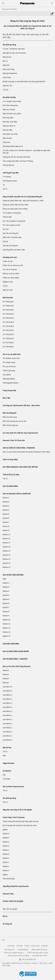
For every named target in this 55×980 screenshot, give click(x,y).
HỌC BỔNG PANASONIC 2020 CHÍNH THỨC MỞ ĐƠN (20, 467)
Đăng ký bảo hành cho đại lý (19, 956)
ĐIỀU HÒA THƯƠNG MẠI (12, 237)
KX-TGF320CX (8, 347)
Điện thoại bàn (8, 297)
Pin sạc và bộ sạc (9, 366)
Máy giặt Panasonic (10, 73)
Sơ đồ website (23, 950)
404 (3, 940)
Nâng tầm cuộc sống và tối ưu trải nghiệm (17, 810)
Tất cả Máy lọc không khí (12, 213)
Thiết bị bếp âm (8, 165)
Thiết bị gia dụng (9, 371)
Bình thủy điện (8, 118)
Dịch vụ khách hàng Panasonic (13, 786)
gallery (5, 830)
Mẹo (4, 756)
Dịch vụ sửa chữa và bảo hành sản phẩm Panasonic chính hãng (26, 452)
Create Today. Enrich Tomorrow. (14, 817)
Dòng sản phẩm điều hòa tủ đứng (15, 209)
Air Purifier (7, 779)
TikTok (27, 946)
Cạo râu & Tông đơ (10, 270)
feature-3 (6, 506)
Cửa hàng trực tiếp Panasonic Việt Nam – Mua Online (21, 405)
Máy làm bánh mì (9, 126)
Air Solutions (7, 771)
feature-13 (6, 547)
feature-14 (6, 551)
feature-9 (6, 530)
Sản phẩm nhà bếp (9, 97)
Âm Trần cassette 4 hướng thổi (14, 221)
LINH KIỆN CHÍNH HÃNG (11, 644)
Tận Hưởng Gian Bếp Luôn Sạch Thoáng (18, 161)
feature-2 (6, 502)
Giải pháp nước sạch (10, 257)
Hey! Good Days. (9, 879)
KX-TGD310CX (8, 334)
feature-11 (6, 539)
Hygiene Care (8, 282)
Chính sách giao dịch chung (37, 953)
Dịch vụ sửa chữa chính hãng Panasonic (17, 666)
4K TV (5, 189)
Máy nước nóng (8, 69)
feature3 (6, 679)
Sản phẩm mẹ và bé (10, 134)
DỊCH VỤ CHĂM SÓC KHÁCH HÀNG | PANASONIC (19, 448)
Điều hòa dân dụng (10, 417)
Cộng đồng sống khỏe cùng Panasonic (16, 886)
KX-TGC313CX (8, 322)
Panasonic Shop (8, 894)
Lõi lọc (5, 286)
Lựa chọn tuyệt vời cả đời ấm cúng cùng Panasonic (20, 433)
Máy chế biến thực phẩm (12, 114)
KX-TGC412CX (8, 330)
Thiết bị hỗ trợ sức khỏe (11, 475)
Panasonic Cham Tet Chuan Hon (14, 440)
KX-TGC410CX (8, 326)
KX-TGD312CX (8, 339)
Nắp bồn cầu (7, 86)
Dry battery (7, 375)
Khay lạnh (6, 142)
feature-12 (6, 543)
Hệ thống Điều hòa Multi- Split (14, 250)
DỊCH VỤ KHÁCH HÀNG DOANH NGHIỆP (16, 651)
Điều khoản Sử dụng (39, 950)
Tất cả (5, 479)
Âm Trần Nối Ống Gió (11, 233)
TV (4, 185)
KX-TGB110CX (8, 302)
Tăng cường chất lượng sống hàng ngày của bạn (21, 821)
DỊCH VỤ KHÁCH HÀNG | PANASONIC (15, 659)
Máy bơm (6, 65)
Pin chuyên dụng (9, 362)
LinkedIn (44, 946)
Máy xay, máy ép (9, 110)
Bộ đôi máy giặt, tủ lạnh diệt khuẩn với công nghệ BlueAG (24, 82)
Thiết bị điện (7, 217)
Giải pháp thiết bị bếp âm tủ (13, 146)
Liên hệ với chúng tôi (10, 246)
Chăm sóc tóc (8, 261)
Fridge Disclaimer (9, 763)
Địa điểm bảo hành (40, 956)
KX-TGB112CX (8, 306)
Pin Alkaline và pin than (11, 358)
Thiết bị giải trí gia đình (11, 173)
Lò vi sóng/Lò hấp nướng (12, 101)
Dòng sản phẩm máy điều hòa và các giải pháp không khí (22, 197)
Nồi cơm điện (8, 130)
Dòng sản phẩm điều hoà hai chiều (16, 205)
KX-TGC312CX (8, 318)
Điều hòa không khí (10, 413)
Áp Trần (6, 229)
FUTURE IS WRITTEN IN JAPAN (13, 901)
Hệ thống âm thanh (10, 181)
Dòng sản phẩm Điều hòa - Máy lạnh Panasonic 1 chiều (23, 201)
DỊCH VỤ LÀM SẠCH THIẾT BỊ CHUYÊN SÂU (17, 494)
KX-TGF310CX (8, 343)
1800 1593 (43, 963)
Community (35, 946)
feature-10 (6, 535)
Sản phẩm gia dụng (9, 45)
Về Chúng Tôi (7, 924)
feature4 (6, 683)
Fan (4, 775)
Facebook (11, 946)
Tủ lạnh (6, 90)
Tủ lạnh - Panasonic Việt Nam (14, 49)
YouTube (19, 946)
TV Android (7, 177)
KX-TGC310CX (8, 314)
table (5, 579)
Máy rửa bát (7, 138)
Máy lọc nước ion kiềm (11, 274)
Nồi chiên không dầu (10, 105)
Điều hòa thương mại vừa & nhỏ (15, 421)
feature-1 (6, 498)
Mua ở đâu (6, 398)
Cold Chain (7, 77)
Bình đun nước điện (10, 122)
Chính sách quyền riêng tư (14, 953)
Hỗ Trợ (5, 916)
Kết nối (5, 242)
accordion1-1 (7, 687)
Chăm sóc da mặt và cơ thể (13, 265)
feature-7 (6, 522)
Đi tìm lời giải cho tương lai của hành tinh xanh (20, 825)
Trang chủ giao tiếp (9, 390)
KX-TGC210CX (8, 310)
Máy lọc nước (8, 290)
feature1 (6, 670)
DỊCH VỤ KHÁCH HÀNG (10, 486)
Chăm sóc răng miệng (11, 278)
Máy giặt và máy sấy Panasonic (14, 53)
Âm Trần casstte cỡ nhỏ (11, 225)
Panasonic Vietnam (9, 9)
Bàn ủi (5, 61)
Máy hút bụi (7, 57)
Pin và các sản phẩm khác (12, 354)
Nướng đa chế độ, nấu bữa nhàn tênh (17, 157)
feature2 (6, 674)
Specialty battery (9, 379)
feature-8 (6, 526)
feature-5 (6, 514)
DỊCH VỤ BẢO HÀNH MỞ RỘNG (13, 575)
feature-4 (6, 510)
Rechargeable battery (11, 383)
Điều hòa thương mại (10, 425)
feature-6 (6, 518)
